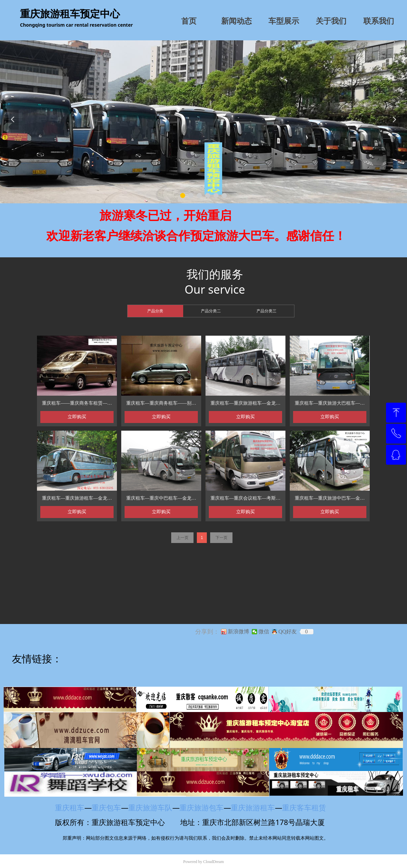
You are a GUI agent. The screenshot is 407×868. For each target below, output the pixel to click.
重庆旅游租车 (253, 807)
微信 (264, 632)
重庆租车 (70, 807)
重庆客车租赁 (307, 807)
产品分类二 (211, 311)
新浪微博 (238, 632)
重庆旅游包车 (202, 807)
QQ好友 (288, 632)
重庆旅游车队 (150, 807)
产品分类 (155, 311)
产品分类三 (266, 311)
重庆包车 (106, 807)
